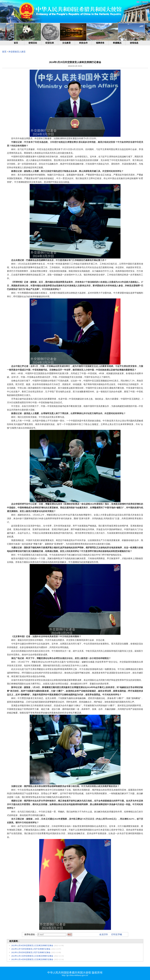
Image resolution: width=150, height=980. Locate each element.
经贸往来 (50, 43)
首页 (16, 43)
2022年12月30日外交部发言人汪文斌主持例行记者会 (32, 945)
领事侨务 (100, 43)
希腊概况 (117, 43)
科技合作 (83, 43)
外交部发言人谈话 (17, 52)
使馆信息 (134, 43)
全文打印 (104, 934)
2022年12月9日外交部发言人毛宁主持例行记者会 (31, 952)
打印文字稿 (117, 934)
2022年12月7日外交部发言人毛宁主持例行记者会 (31, 949)
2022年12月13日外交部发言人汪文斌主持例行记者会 (32, 956)
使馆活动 (33, 43)
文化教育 (66, 43)
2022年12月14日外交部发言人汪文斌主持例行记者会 (32, 959)
